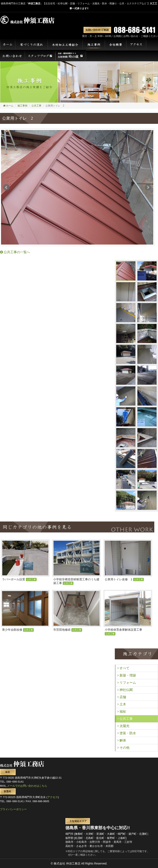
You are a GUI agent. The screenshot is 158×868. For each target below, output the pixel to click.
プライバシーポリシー (13, 809)
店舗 (122, 697)
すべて (123, 668)
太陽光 (123, 726)
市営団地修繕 (68, 630)
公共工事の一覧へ (15, 252)
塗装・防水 (127, 733)
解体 (122, 740)
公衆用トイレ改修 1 (124, 579)
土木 (122, 704)
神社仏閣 (125, 690)
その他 (123, 748)
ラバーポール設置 (19, 579)
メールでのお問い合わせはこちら (27, 786)
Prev (6, 187)
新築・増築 (127, 675)
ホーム (8, 106)
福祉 (122, 711)
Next (148, 187)
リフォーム (127, 683)
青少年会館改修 (18, 630)
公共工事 (36, 106)
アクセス (53, 797)
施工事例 (22, 106)
